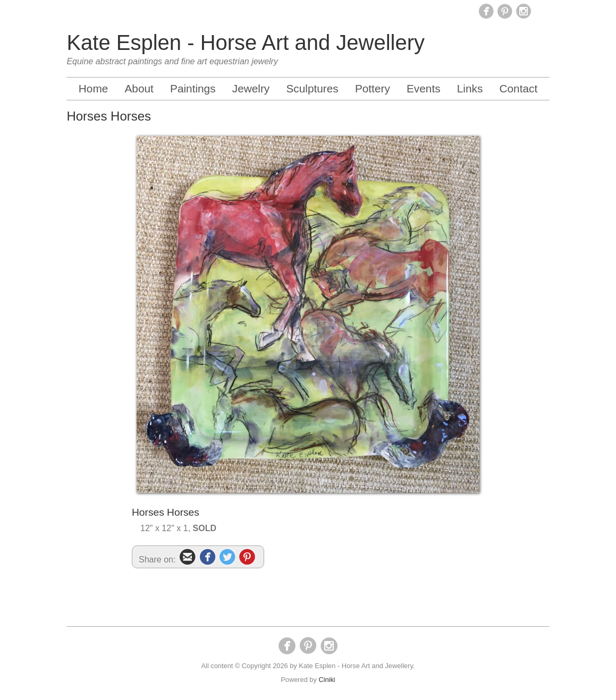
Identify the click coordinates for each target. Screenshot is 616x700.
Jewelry (251, 88)
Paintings (193, 88)
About (139, 88)
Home (93, 88)
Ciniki (327, 680)
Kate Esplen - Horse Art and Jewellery (246, 42)
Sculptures (312, 88)
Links (470, 88)
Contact (519, 88)
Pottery (373, 88)
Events (424, 88)
